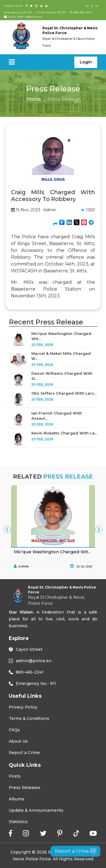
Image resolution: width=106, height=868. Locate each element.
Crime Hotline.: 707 (51, 12)
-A (97, 6)
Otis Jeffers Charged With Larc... (64, 393)
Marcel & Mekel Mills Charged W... (61, 356)
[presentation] (7, 529)
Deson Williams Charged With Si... (62, 376)
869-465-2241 (81, 12)
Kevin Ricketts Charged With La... (64, 433)
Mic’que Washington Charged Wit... (61, 336)
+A (87, 6)
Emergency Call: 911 (18, 12)
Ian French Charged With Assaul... (57, 416)
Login (86, 62)
